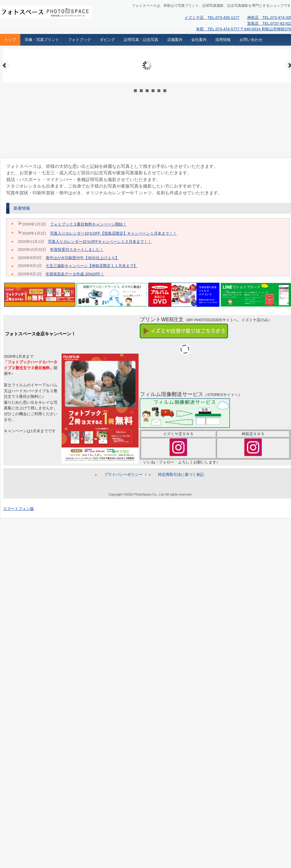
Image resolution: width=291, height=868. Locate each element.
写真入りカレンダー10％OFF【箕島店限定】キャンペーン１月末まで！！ (113, 233)
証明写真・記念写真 (141, 40)
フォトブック (79, 40)
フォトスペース (40, 14)
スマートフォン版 (19, 509)
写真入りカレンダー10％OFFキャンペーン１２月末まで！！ (100, 242)
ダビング (107, 40)
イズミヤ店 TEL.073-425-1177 (212, 18)
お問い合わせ (251, 40)
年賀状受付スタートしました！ (77, 250)
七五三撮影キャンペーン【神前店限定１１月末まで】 (92, 266)
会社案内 (199, 40)
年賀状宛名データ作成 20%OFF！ (75, 274)
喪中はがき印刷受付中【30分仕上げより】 (82, 258)
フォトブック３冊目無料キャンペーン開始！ (88, 224)
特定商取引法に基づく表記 (181, 474)
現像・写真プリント (42, 40)
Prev (5, 65)
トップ (10, 40)
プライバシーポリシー (123, 474)
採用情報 (223, 40)
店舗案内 (175, 40)
